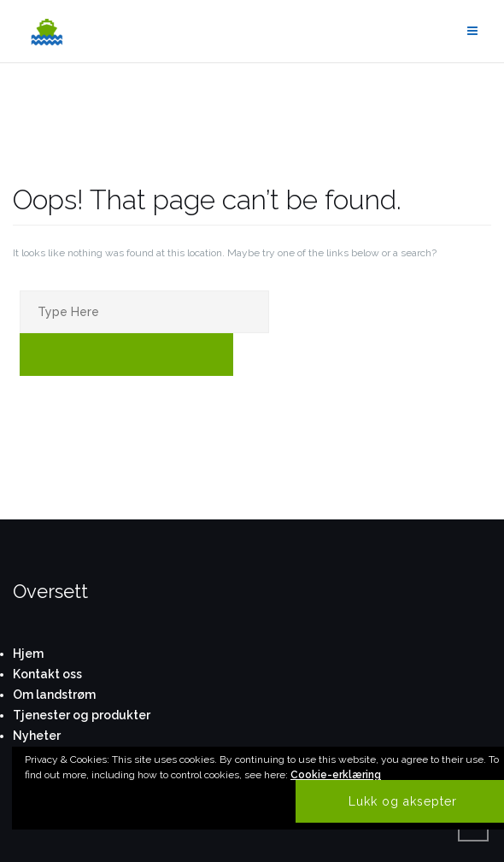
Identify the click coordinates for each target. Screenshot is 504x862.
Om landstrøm (54, 695)
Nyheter (37, 736)
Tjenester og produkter (82, 715)
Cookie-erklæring (336, 775)
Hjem (28, 654)
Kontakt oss (47, 674)
